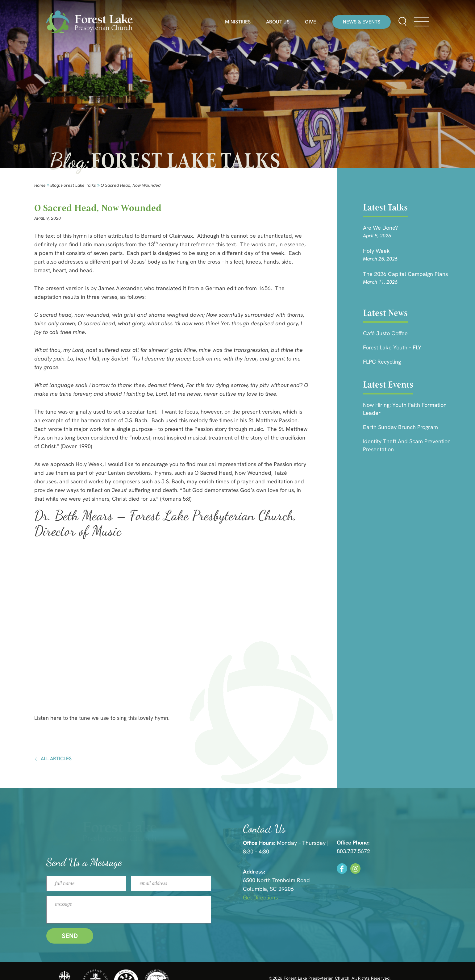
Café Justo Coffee (385, 333)
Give (310, 22)
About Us (278, 22)
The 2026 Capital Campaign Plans (405, 274)
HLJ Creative (379, 965)
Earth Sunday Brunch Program (400, 427)
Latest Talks (385, 207)
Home (40, 185)
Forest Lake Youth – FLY (392, 347)
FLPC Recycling (382, 362)
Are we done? (380, 228)
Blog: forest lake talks (73, 185)
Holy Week (376, 251)
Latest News (385, 313)
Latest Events (388, 385)
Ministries (238, 22)
